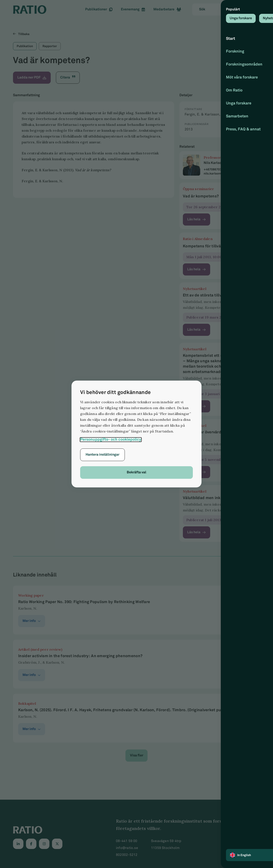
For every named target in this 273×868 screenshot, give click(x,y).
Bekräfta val (136, 472)
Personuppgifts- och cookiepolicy (111, 440)
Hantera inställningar (102, 455)
